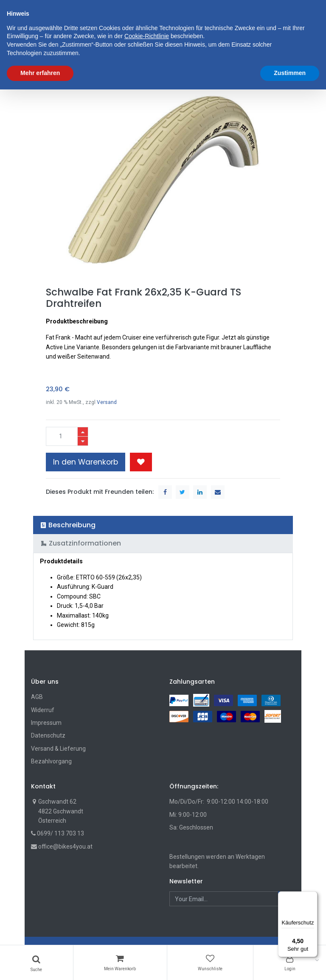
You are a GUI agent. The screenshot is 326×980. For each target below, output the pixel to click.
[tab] (163, 525)
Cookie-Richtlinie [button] (147, 927)
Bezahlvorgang (51, 761)
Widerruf (43, 710)
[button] (216, 50)
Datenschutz (48, 735)
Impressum (46, 723)
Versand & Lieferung (58, 749)
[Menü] (312, 896)
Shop (45, 75)
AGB (37, 697)
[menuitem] (54, 50)
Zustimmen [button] (290, 963)
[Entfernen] (83, 441)
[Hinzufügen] (83, 432)
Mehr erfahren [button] (40, 963)
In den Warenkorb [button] (86, 462)
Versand (107, 402)
